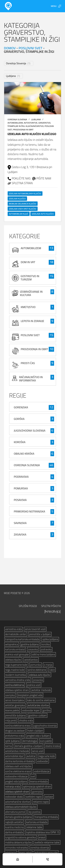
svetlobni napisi (34, 797)
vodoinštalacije (42, 771)
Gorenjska (21, 407)
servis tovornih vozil (35, 629)
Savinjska (20, 523)
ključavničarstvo (35, 126)
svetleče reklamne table (47, 842)
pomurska (36, 665)
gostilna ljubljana (30, 644)
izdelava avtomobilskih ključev (25, 194)
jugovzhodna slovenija (45, 726)
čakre (52, 670)
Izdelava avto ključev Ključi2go (32, 134)
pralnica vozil (34, 685)
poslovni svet (30, 48)
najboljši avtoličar (14, 822)
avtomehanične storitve (18, 802)
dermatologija (30, 741)
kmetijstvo (28, 307)
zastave (49, 797)
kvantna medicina (14, 827)
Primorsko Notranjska (29, 511)
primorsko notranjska (16, 847)
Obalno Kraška (24, 454)
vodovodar (42, 761)
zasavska (33, 649)
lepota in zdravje (32, 321)
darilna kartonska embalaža (20, 761)
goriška (46, 710)
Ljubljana (11, 76)
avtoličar (31, 756)
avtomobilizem (15, 123)
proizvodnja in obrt (23, 130)
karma (8, 746)
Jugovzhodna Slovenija (30, 431)
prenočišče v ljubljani (40, 634)
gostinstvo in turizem (30, 278)
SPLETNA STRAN (22, 183)
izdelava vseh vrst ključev (23, 209)
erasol (42, 837)
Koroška (19, 442)
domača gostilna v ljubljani (29, 746)
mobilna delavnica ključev (23, 204)
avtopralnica (12, 644)
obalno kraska (53, 746)
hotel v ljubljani (35, 731)
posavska (38, 680)
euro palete (46, 741)
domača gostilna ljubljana (18, 817)
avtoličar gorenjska (15, 705)
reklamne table (34, 827)
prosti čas (28, 363)
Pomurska (21, 488)
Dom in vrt (28, 262)
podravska (46, 649)
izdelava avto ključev (43, 214)
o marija (48, 665)
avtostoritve (31, 123)
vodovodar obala (14, 797)
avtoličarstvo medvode (17, 751)
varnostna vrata (14, 629)
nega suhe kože (47, 756)
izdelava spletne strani (17, 690)
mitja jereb (11, 720)
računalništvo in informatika (31, 379)
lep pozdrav (34, 812)
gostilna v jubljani (38, 715)
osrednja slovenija (40, 847)
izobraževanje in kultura (31, 293)
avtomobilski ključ (19, 214)
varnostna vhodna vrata (18, 680)
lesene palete (12, 710)
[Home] (18, 859)
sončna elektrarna (15, 685)
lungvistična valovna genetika (21, 837)
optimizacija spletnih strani (37, 786)
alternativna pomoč (15, 812)
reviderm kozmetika (16, 675)
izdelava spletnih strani (17, 792)
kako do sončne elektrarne (41, 700)
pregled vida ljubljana (16, 781)
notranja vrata (13, 786)
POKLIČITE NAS (21, 178)
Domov (10, 48)
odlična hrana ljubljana (43, 654)
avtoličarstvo (31, 660)
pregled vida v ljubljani (38, 736)
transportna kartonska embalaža (22, 639)
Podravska (21, 477)
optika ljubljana (50, 639)
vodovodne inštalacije (16, 776)
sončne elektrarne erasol (18, 771)
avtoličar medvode (41, 690)
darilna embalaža (14, 832)
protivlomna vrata (15, 736)
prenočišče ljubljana (15, 715)
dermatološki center (16, 634)
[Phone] (47, 859)
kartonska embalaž (15, 649)
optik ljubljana (12, 741)
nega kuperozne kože (16, 665)
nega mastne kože (15, 670)
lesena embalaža (39, 781)
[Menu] (56, 6)
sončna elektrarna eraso (18, 726)
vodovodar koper (31, 710)
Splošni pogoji (28, 606)
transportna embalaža (46, 817)
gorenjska (37, 792)
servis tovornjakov (15, 700)
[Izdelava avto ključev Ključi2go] (33, 98)
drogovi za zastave (15, 731)
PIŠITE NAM (44, 178)
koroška (45, 644)
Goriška (19, 419)
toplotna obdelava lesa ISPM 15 (43, 832)
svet (33, 776)
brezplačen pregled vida (30, 695)
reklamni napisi (41, 802)
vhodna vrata (26, 720)
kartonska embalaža (37, 822)
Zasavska (20, 534)
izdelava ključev (17, 199)
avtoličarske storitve (38, 705)
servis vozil (38, 751)
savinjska (10, 695)
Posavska (20, 500)
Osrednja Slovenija (16, 63)
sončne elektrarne (37, 670)
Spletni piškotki (51, 606)
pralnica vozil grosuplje (17, 654)
